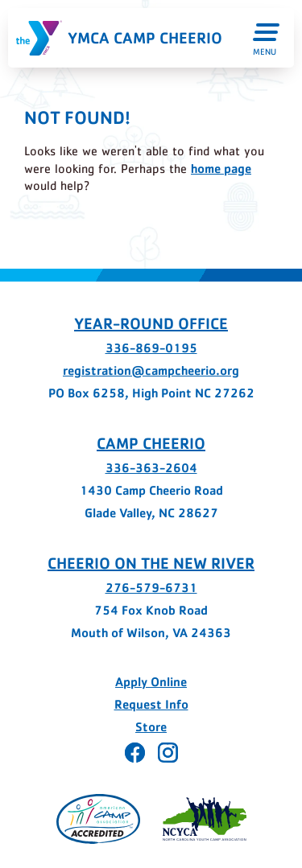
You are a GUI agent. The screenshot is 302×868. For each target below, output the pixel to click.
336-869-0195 (151, 348)
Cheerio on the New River (151, 563)
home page (221, 169)
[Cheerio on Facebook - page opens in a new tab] (135, 753)
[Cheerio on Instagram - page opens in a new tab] (168, 753)
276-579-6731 (151, 588)
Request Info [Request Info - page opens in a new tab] (151, 704)
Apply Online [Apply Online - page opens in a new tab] (151, 682)
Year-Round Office (151, 323)
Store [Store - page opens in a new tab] (151, 727)
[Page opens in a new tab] (98, 819)
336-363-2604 (151, 468)
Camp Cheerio (151, 443)
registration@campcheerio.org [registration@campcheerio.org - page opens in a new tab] (151, 370)
